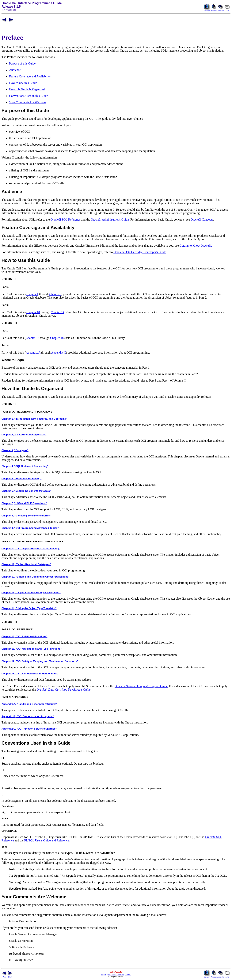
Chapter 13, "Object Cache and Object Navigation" (31, 592)
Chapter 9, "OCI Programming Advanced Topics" (30, 528)
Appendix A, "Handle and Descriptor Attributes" (30, 704)
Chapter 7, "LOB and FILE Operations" (24, 503)
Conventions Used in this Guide (29, 96)
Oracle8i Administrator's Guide (110, 220)
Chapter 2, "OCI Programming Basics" (24, 435)
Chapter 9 (55, 294)
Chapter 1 (32, 294)
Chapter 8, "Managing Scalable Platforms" (26, 516)
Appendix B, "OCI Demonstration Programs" (28, 716)
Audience (15, 70)
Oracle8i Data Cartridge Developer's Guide (140, 252)
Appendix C (59, 353)
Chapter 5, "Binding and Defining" (21, 478)
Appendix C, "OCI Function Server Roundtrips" (29, 729)
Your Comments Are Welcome (28, 102)
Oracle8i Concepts (202, 220)
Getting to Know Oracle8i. (196, 246)
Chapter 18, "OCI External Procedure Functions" (30, 674)
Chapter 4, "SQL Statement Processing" (25, 466)
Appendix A (33, 353)
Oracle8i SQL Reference (66, 220)
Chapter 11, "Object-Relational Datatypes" (26, 564)
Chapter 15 (33, 338)
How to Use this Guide (23, 83)
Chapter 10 (33, 312)
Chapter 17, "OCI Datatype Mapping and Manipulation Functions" (40, 661)
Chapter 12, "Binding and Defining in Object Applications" (36, 577)
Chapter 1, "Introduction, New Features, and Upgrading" (34, 419)
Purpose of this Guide (22, 63)
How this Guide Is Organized (27, 89)
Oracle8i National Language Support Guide (141, 686)
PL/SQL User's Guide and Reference (47, 841)
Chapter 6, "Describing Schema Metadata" (26, 491)
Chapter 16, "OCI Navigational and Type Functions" (32, 649)
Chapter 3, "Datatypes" (15, 450)
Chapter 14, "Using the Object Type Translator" (29, 608)
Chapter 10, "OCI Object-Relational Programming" (31, 549)
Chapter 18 (57, 338)
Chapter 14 (58, 312)
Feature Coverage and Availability (30, 76)
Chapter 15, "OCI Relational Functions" (24, 636)
